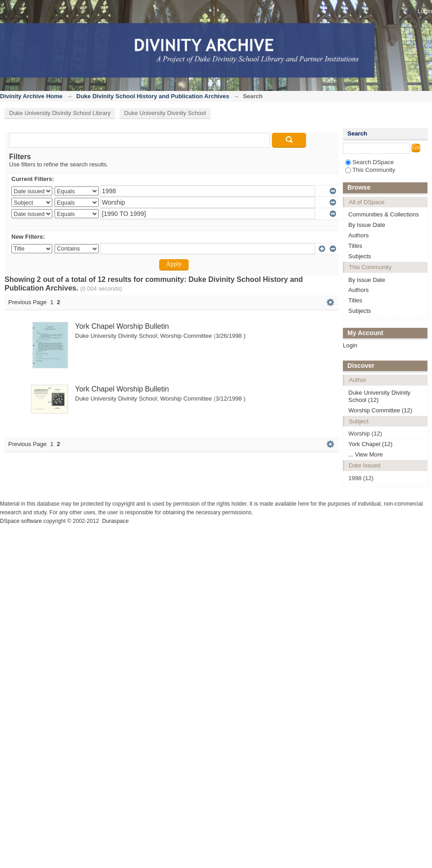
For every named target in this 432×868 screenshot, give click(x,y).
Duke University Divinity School (165, 113)
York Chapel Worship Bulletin (122, 326)
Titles (355, 246)
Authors (359, 235)
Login (425, 11)
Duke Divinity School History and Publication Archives (153, 96)
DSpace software (21, 521)
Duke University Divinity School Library (60, 113)
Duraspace (115, 521)
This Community (370, 170)
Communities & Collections (384, 214)
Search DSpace (369, 162)
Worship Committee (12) (380, 410)
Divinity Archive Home (31, 96)
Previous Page (28, 302)
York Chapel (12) (370, 444)
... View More (366, 454)
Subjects (360, 256)
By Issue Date (367, 225)
